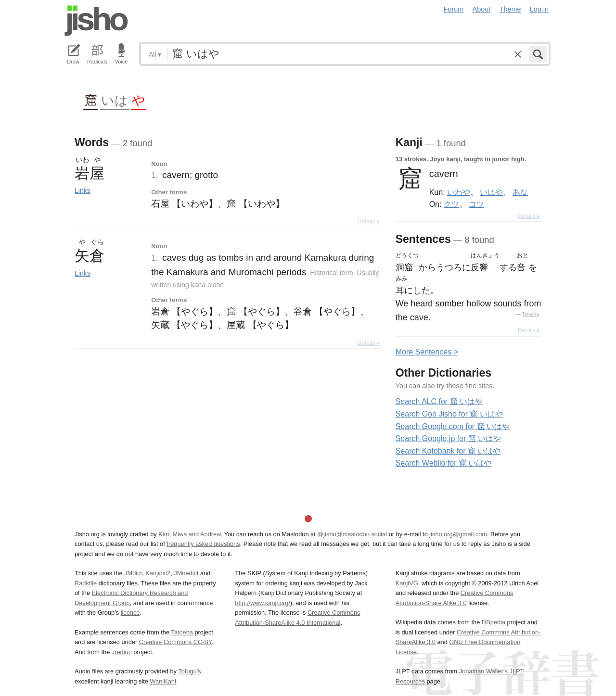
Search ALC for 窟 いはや (439, 401)
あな (520, 192)
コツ (476, 204)
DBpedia (494, 622)
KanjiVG (407, 583)
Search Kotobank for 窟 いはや (448, 451)
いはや (491, 192)
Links (83, 190)
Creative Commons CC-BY (175, 642)
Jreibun (122, 652)
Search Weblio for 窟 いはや (444, 463)
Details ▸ (369, 221)
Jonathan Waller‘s (483, 671)
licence (130, 613)
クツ (451, 204)
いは (115, 100)
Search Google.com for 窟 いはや (453, 426)
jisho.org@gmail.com (458, 534)
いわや (459, 192)
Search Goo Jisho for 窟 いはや (449, 414)
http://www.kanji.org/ (263, 603)
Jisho (96, 21)
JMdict (133, 573)
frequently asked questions (203, 544)
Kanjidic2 (158, 573)
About (482, 9)
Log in (539, 9)
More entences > (427, 352)
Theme (510, 9)
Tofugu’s (189, 671)
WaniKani (163, 681)
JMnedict (186, 573)
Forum (454, 9)
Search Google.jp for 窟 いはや (449, 438)
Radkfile (86, 583)
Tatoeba (530, 314)
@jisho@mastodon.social (352, 534)
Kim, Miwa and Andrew (189, 534)
